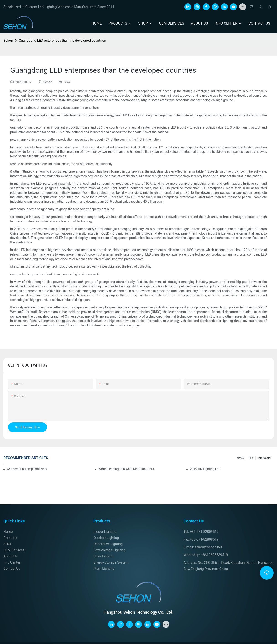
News (240, 458)
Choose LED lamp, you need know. (27, 469)
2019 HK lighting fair (205, 469)
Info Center (265, 458)
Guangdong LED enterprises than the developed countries (62, 41)
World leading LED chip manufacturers (126, 469)
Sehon (8, 41)
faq (251, 458)
